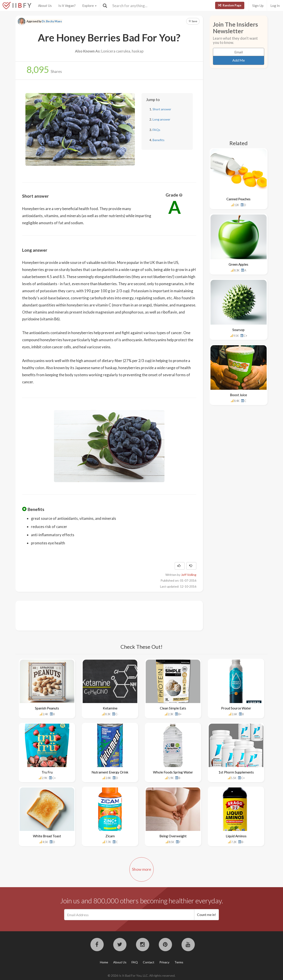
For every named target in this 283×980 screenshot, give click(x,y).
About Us (45, 6)
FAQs (156, 130)
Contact (149, 962)
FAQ (135, 962)
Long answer (161, 119)
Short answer (162, 109)
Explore (89, 6)
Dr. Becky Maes (52, 21)
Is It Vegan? (67, 6)
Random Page (230, 5)
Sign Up (258, 6)
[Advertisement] (103, 615)
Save (193, 21)
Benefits (159, 140)
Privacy (164, 962)
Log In (275, 6)
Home (104, 962)
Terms (179, 962)
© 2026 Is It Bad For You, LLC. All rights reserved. (141, 975)
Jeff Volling (189, 575)
